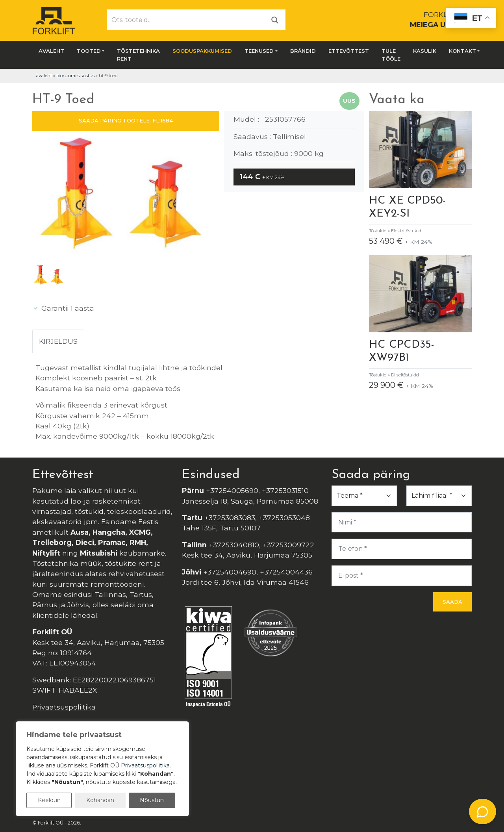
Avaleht (51, 51)
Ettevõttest (349, 51)
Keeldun (49, 800)
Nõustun (152, 800)
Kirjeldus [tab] (58, 341)
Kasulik (425, 51)
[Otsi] (275, 19)
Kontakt (462, 51)
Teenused (259, 51)
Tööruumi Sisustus (75, 76)
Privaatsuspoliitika (64, 707)
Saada (452, 602)
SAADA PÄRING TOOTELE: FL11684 (126, 120)
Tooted (89, 51)
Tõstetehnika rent (138, 55)
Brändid (303, 51)
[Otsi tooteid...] (186, 20)
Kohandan (100, 800)
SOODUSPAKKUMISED (202, 51)
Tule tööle (391, 55)
